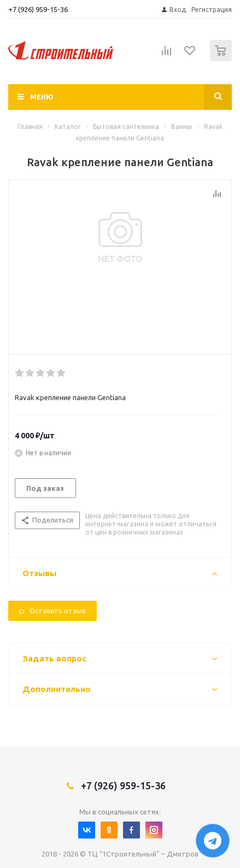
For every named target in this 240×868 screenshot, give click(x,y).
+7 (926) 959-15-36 (38, 9)
